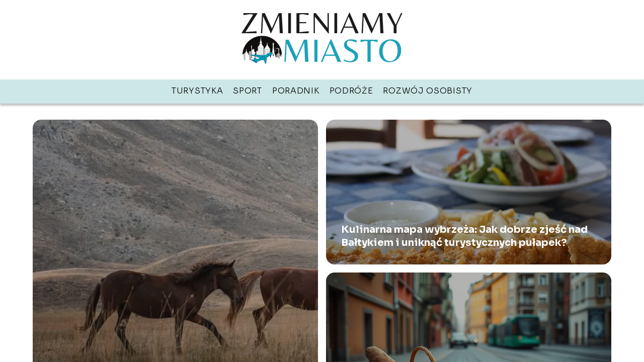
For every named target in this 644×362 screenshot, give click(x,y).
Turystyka (197, 91)
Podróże (351, 91)
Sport (248, 91)
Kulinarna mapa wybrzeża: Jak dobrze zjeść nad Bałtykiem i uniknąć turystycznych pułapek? (464, 236)
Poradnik (296, 91)
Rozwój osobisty (428, 91)
